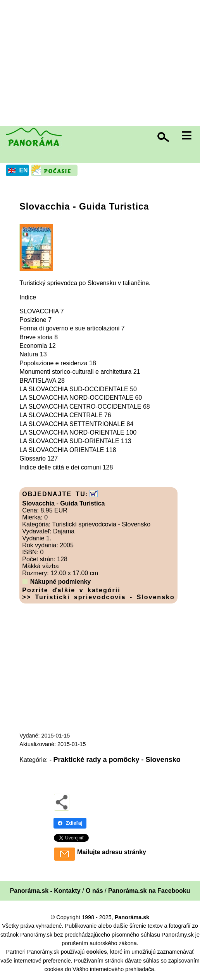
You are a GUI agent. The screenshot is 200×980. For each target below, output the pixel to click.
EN (23, 170)
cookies (97, 952)
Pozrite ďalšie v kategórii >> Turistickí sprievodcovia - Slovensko (98, 594)
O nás (94, 891)
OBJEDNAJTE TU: (55, 494)
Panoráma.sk (132, 917)
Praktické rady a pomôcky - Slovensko (117, 760)
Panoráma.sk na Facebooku (149, 891)
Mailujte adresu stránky (112, 852)
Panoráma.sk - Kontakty (45, 891)
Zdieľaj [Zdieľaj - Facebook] (70, 823)
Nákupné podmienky (60, 582)
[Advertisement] (102, 64)
